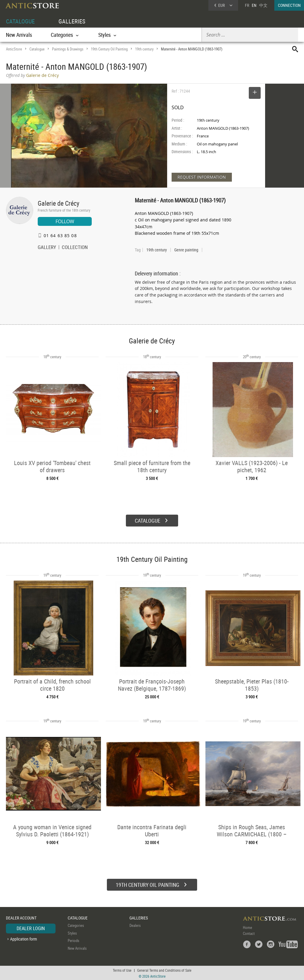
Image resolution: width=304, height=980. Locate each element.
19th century (144, 49)
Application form (24, 938)
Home (247, 927)
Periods (73, 940)
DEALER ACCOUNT (21, 917)
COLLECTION (75, 248)
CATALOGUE (20, 21)
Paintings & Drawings (68, 49)
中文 (263, 5)
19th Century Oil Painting (109, 49)
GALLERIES (72, 21)
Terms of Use (122, 970)
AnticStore (14, 49)
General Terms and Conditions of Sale (164, 970)
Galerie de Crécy (58, 203)
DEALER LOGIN (31, 928)
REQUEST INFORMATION (202, 177)
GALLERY (47, 248)
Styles (72, 932)
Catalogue (37, 49)
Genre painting (186, 250)
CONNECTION (289, 5)
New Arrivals (19, 35)
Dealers (135, 925)
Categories (76, 925)
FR (247, 5)
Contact (249, 933)
